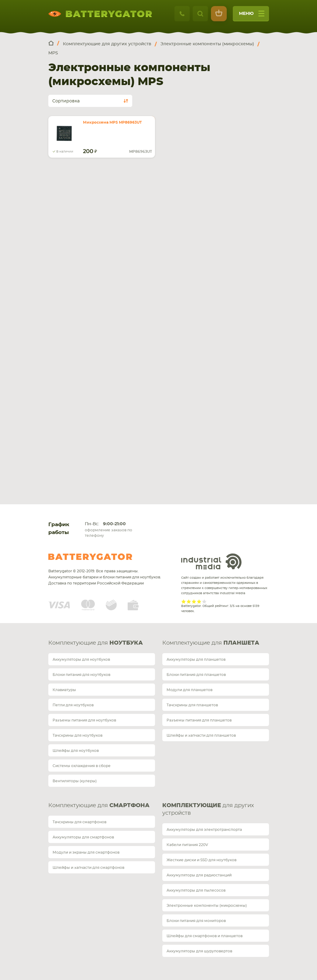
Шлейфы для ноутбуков (76, 751)
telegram (53, 257)
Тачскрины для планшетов (192, 705)
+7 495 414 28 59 (72, 247)
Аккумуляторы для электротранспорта (204, 830)
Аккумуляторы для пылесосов (196, 890)
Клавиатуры (64, 690)
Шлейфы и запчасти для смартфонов (88, 868)
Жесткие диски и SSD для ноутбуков (202, 860)
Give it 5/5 (204, 601)
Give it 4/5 (199, 601)
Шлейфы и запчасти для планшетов (201, 735)
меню (252, 16)
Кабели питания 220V (187, 845)
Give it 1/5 (184, 601)
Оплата (64, 380)
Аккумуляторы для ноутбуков (81, 660)
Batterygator (90, 557)
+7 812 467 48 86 (187, 247)
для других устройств (208, 809)
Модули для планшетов (190, 690)
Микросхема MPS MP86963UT (112, 122)
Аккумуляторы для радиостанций (199, 875)
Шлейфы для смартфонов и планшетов (205, 936)
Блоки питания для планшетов (196, 675)
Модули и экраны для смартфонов (86, 852)
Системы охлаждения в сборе (82, 766)
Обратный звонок (83, 272)
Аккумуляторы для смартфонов (83, 837)
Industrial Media (212, 561)
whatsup (63, 257)
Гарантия (66, 397)
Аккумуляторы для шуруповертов (199, 951)
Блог (60, 432)
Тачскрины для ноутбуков (78, 735)
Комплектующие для (96, 643)
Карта (68, 335)
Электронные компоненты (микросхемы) (207, 906)
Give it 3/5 (194, 601)
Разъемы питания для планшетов (199, 720)
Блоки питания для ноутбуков (81, 675)
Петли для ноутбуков (73, 705)
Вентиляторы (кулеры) (75, 781)
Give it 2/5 (189, 601)
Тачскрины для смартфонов (79, 822)
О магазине (69, 415)
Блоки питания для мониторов (196, 921)
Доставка (66, 363)
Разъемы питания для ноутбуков (84, 720)
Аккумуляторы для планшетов (196, 660)
